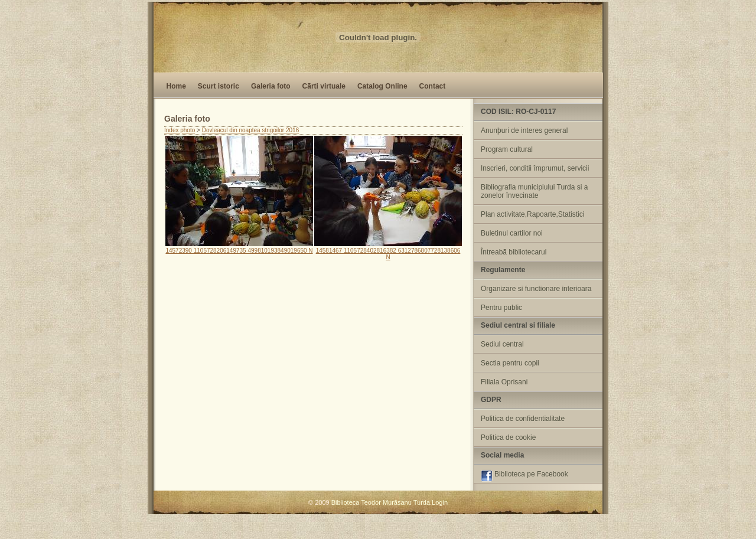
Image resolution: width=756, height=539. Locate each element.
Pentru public (501, 308)
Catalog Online (382, 86)
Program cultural (507, 149)
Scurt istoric (219, 86)
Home (176, 86)
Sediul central (502, 344)
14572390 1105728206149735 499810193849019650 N (239, 247)
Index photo (180, 130)
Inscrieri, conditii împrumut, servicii (535, 168)
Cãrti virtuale (324, 86)
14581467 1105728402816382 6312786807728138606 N (388, 251)
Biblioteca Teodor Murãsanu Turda (381, 502)
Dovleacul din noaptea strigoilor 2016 (251, 130)
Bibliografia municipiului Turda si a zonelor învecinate (534, 191)
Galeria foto (271, 86)
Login (440, 502)
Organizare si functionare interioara (536, 289)
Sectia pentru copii (510, 363)
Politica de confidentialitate (523, 419)
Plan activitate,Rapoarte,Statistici (532, 214)
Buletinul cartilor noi (512, 233)
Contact (433, 86)
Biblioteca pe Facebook (524, 476)
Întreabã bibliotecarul (514, 252)
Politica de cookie (508, 437)
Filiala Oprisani (504, 382)
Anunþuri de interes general (524, 130)
